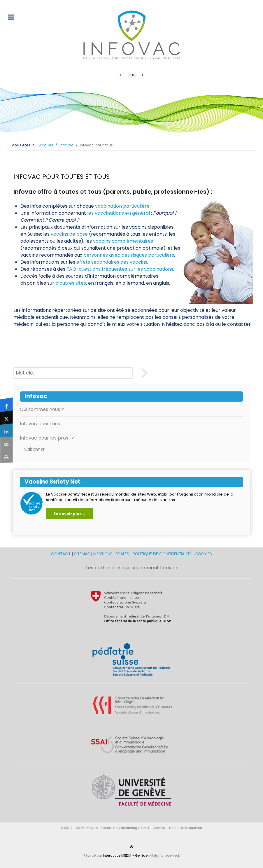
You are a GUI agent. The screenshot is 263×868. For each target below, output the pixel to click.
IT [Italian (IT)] (143, 75)
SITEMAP (83, 554)
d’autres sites (71, 283)
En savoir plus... (69, 514)
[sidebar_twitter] (7, 418)
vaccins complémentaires (123, 241)
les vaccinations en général (119, 213)
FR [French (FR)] (132, 75)
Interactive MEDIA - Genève (125, 855)
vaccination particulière (122, 206)
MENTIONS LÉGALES (111, 554)
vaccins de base (69, 234)
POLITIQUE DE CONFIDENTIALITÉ (162, 554)
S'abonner (34, 449)
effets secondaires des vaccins (112, 262)
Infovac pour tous (40, 424)
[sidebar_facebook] (7, 405)
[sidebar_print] (7, 456)
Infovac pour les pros (47, 438)
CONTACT (61, 554)
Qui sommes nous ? (42, 409)
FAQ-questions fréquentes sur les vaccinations (120, 269)
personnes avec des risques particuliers (129, 255)
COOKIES (203, 554)
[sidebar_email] (7, 443)
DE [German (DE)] (120, 75)
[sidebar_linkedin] (7, 430)
